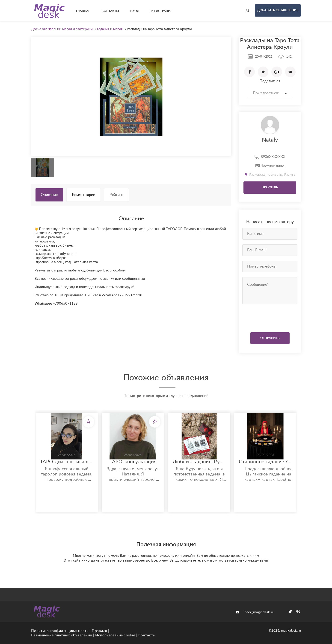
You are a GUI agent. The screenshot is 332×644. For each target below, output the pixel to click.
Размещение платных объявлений (62, 635)
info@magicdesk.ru (255, 612)
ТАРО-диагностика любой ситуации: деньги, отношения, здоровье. (67, 462)
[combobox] (270, 93)
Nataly (270, 140)
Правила (99, 631)
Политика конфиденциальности (60, 631)
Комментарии (84, 195)
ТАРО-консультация (133, 462)
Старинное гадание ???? (265, 462)
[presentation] (270, 317)
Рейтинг (116, 195)
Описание (49, 195)
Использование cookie (115, 635)
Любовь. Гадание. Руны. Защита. (199, 462)
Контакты (147, 635)
